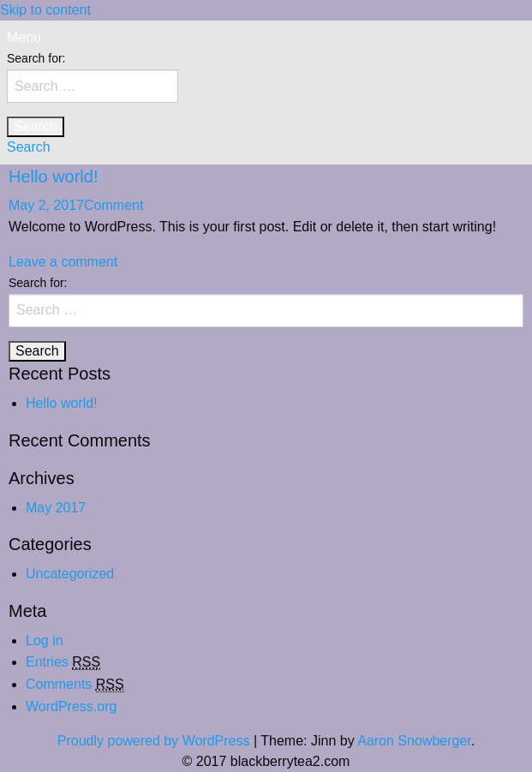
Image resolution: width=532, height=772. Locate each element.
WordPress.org (71, 706)
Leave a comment (63, 262)
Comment (114, 205)
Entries (63, 662)
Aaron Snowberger (414, 741)
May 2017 (56, 508)
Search (29, 147)
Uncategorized (70, 574)
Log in (45, 640)
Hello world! (53, 177)
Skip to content (45, 10)
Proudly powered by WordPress (154, 741)
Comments (75, 685)
